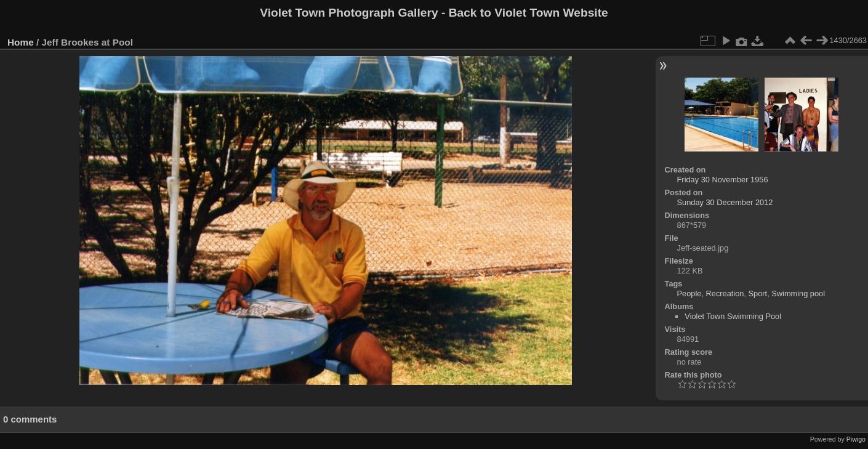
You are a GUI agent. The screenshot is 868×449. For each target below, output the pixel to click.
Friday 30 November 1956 (723, 180)
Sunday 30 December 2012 (725, 202)
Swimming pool (798, 293)
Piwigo (856, 439)
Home (21, 42)
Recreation (725, 293)
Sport (758, 293)
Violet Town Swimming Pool (733, 316)
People (689, 293)
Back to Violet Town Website (528, 13)
